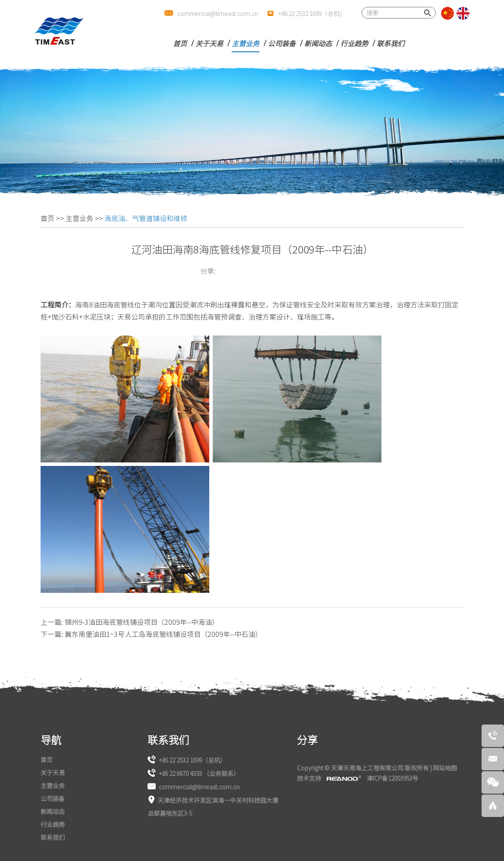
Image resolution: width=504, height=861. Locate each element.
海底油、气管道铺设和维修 (146, 218)
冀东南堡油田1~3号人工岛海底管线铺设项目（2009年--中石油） (163, 634)
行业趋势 (354, 43)
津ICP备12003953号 (392, 778)
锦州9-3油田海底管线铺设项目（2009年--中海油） (142, 622)
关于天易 (209, 43)
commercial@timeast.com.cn (218, 13)
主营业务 (246, 43)
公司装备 (282, 43)
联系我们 (391, 43)
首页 (180, 43)
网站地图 (445, 768)
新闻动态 (318, 43)
